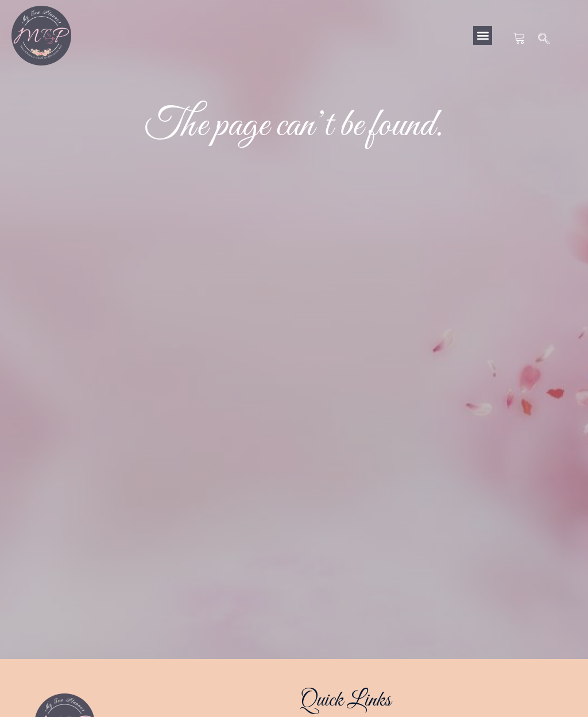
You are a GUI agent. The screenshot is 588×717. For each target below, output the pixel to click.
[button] (483, 35)
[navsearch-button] (544, 40)
